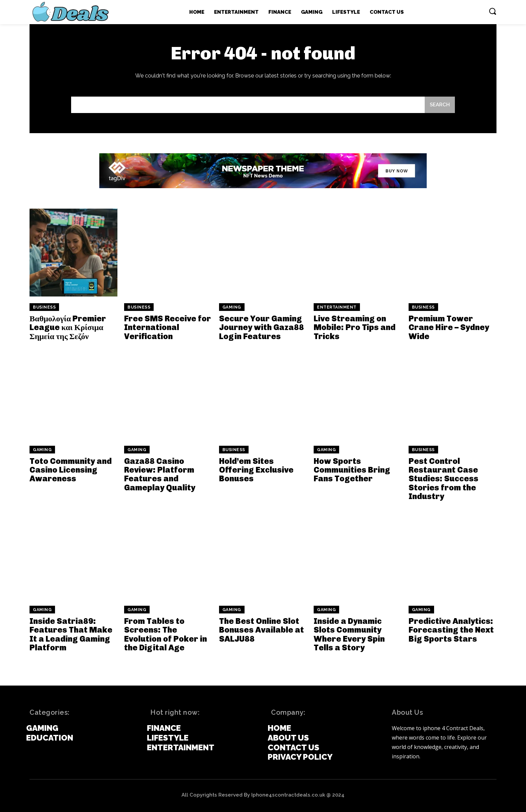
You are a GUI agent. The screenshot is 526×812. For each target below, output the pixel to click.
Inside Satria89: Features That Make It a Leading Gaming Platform (71, 634)
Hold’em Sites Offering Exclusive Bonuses (256, 470)
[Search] (440, 105)
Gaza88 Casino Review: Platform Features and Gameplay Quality (160, 474)
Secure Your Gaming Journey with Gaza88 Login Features (261, 327)
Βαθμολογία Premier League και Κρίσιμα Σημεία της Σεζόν (68, 327)
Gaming (232, 307)
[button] (492, 11)
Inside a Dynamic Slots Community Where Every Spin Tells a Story (349, 634)
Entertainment (337, 307)
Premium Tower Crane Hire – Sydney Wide (449, 327)
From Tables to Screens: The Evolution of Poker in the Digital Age (166, 634)
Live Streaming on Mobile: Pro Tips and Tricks (355, 327)
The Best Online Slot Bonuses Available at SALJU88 (261, 630)
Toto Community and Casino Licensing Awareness (71, 470)
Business (44, 307)
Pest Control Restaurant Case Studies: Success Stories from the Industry (443, 479)
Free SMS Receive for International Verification (168, 327)
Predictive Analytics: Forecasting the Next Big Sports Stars (451, 630)
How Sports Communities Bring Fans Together (352, 470)
